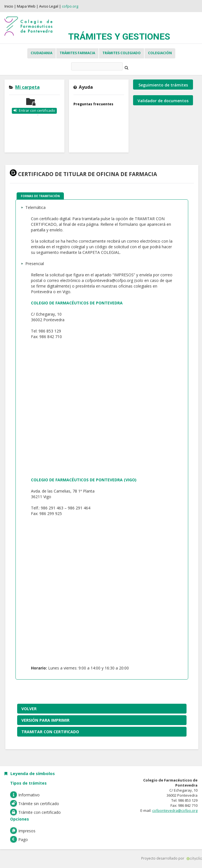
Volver (29, 709)
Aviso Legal (49, 6)
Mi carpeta (27, 87)
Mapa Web (26, 6)
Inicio (9, 6)
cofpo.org (70, 6)
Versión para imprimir (45, 720)
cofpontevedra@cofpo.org (175, 810)
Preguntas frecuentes (93, 104)
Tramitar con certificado (50, 732)
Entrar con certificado (37, 110)
